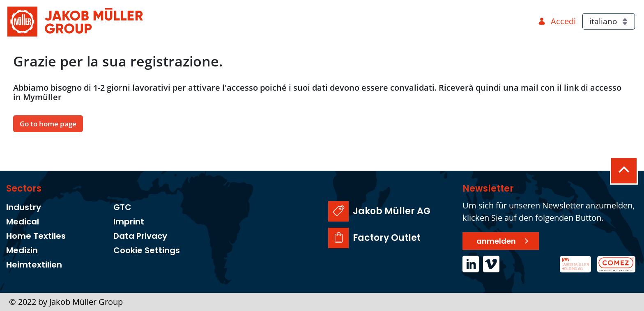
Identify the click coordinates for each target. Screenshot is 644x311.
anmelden (496, 241)
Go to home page (48, 124)
